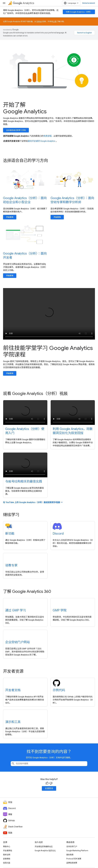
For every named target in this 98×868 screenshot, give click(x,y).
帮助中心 (7, 847)
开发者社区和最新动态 (44, 847)
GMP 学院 (60, 610)
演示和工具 (13, 722)
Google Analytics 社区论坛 (45, 851)
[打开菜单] (4, 3)
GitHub (39, 21)
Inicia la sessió (89, 3)
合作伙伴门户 (72, 847)
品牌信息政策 (72, 863)
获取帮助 (7, 859)
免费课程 (47, 136)
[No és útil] (51, 783)
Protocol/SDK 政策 (74, 859)
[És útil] (47, 783)
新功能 (10, 534)
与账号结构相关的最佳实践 (24, 481)
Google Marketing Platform (77, 851)
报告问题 (7, 863)
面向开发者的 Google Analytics (42, 141)
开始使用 (10, 217)
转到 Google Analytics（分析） (79, 12)
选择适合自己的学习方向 (16, 130)
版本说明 (7, 855)
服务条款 (70, 855)
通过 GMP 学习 (16, 610)
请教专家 (11, 565)
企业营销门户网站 (17, 642)
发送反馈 (49, 788)
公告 (55, 21)
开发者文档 (13, 690)
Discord (58, 534)
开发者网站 (8, 851)
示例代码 (59, 690)
